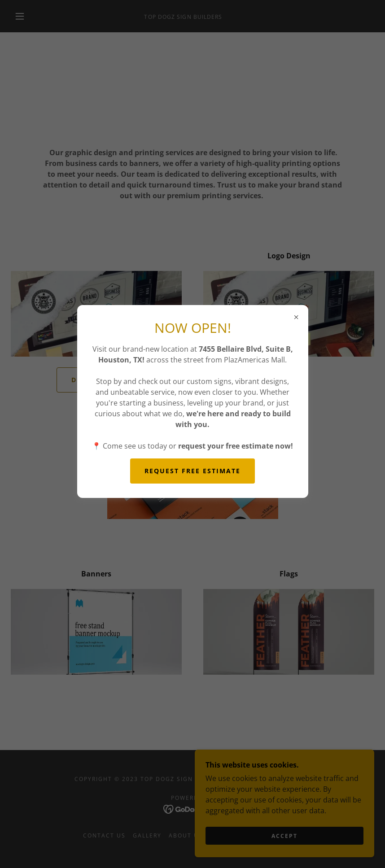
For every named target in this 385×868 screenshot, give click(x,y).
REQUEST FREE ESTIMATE (192, 471)
